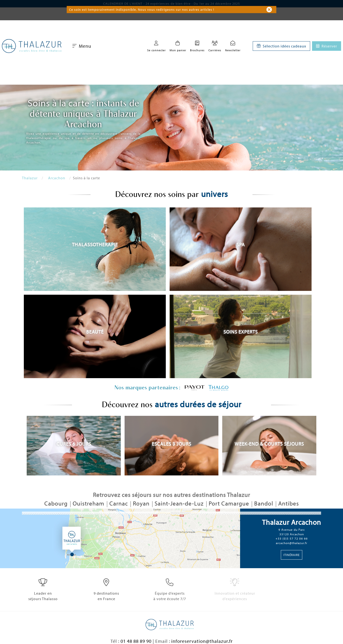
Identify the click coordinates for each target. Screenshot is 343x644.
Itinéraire (292, 555)
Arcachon (57, 178)
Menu (82, 46)
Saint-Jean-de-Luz (180, 512)
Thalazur (30, 178)
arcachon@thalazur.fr (292, 543)
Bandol (264, 512)
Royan (142, 512)
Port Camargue (230, 512)
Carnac (119, 512)
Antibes (289, 512)
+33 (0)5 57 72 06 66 (292, 538)
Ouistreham (89, 512)
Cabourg (57, 512)
